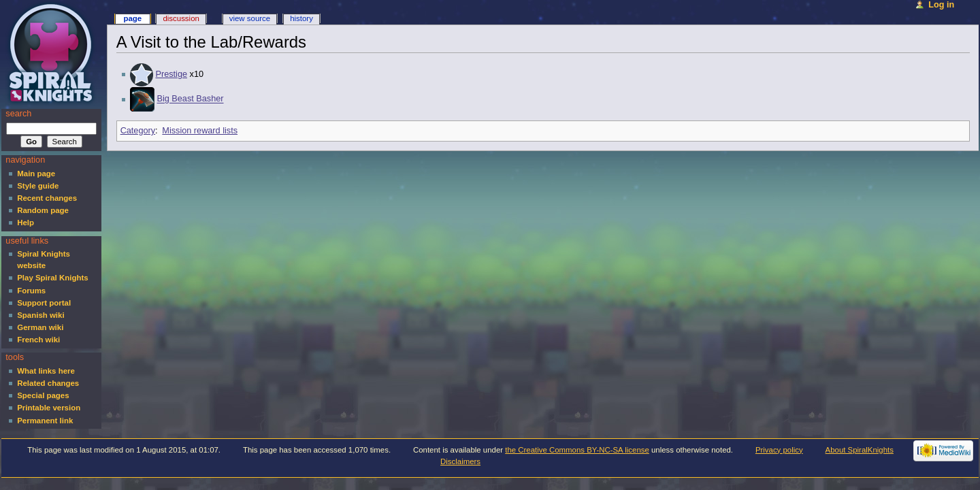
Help (26, 223)
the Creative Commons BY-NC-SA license (577, 450)
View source (250, 18)
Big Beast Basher (190, 99)
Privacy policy (779, 450)
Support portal (44, 303)
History (301, 18)
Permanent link (45, 421)
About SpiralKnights (860, 450)
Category (138, 131)
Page (132, 18)
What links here (46, 371)
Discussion (181, 18)
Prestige (171, 74)
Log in (941, 5)
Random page (43, 210)
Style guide (38, 186)
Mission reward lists (200, 131)
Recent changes (47, 198)
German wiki (40, 327)
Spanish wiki (40, 315)
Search (18, 114)
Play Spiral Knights (52, 278)
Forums (31, 291)
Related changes (48, 383)
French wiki (38, 340)
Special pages (43, 395)
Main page (36, 174)
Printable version (49, 408)
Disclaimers (460, 461)
